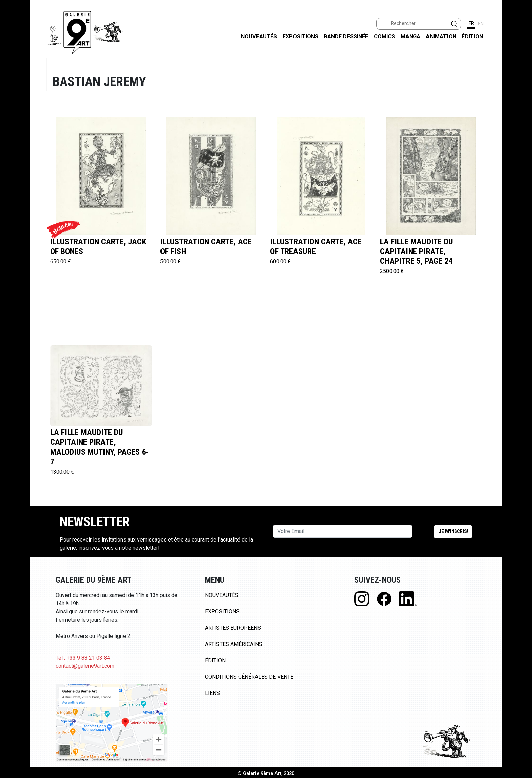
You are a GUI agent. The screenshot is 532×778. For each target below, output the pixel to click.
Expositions (301, 36)
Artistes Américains (234, 644)
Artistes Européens (233, 628)
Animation (441, 36)
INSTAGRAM (521, 87)
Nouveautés (259, 36)
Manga (411, 36)
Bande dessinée (346, 36)
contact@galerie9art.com (85, 666)
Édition (472, 36)
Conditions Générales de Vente (249, 677)
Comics (385, 36)
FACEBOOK (521, 52)
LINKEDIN (521, 121)
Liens (212, 693)
